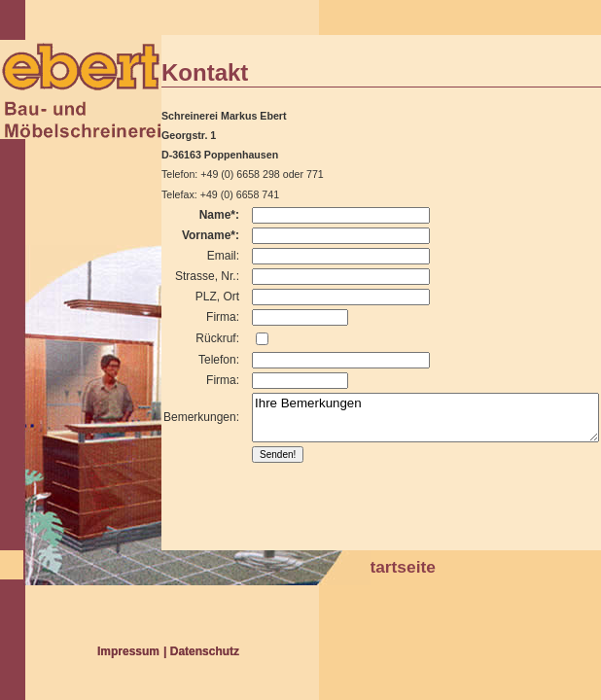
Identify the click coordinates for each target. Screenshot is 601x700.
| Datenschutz (201, 651)
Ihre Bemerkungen (425, 418)
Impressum (128, 651)
